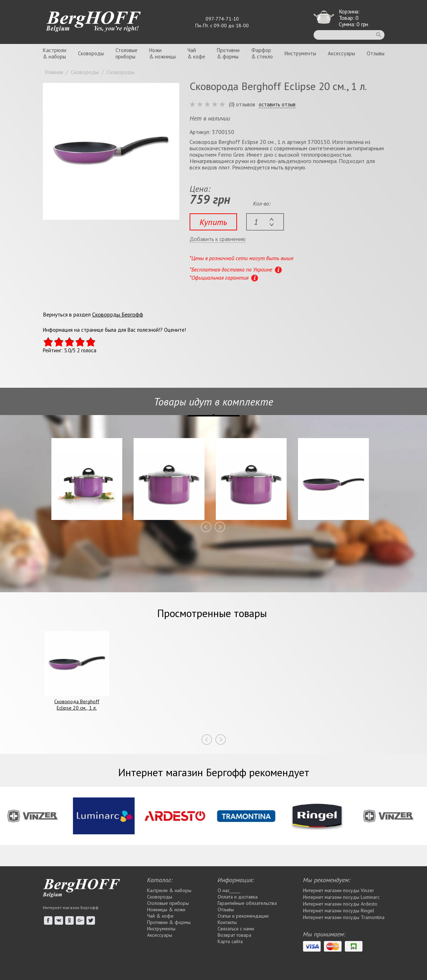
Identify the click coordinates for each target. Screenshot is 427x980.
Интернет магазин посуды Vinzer (339, 890)
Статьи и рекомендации (243, 916)
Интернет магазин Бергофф (71, 908)
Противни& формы (228, 53)
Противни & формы (169, 922)
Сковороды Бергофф (118, 314)
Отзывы (376, 53)
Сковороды (91, 53)
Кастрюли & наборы (169, 890)
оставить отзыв (277, 105)
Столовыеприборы (127, 53)
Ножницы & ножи (166, 909)
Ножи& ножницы (162, 53)
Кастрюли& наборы (55, 53)
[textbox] (265, 222)
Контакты (227, 922)
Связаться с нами (236, 929)
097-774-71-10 (222, 19)
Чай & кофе (160, 916)
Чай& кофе (196, 53)
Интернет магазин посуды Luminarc (341, 897)
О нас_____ (229, 890)
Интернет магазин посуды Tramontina (344, 917)
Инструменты (300, 53)
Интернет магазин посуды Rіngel (339, 911)
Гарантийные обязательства (247, 903)
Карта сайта (230, 941)
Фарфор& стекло (262, 53)
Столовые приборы (168, 903)
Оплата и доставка (238, 897)
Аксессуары (341, 53)
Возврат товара (234, 935)
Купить (213, 222)
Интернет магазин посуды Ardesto (340, 904)
